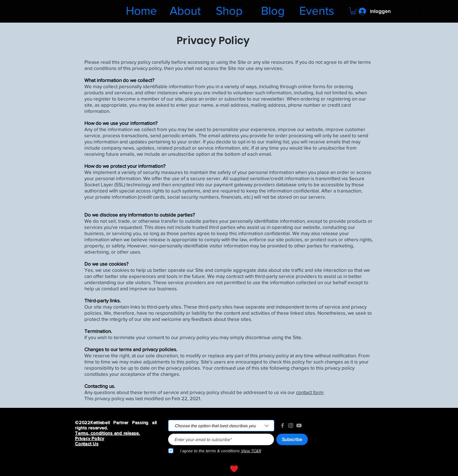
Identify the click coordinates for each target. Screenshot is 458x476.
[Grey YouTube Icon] (299, 425)
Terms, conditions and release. (107, 433)
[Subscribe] (292, 439)
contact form (310, 392)
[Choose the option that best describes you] (221, 426)
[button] (353, 11)
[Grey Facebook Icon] (283, 425)
